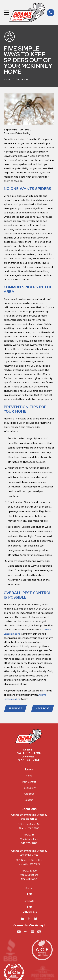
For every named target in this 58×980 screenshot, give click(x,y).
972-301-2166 (29, 760)
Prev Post (15, 708)
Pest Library (29, 788)
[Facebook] (29, 918)
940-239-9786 (29, 753)
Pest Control (29, 782)
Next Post (43, 708)
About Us (29, 794)
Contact (29, 800)
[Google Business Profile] (22, 918)
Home (29, 776)
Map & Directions (29, 839)
